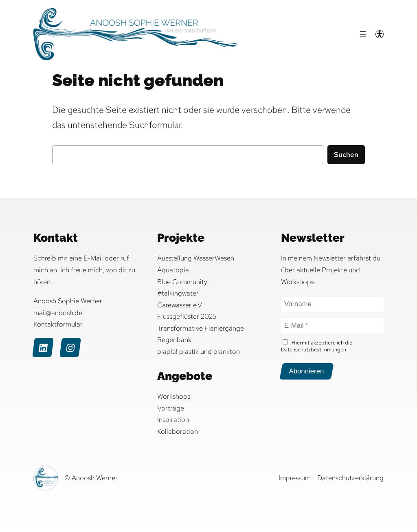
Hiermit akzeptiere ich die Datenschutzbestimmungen (317, 346)
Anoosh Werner (95, 478)
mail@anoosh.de (58, 313)
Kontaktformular (58, 324)
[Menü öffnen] (363, 34)
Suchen (346, 155)
